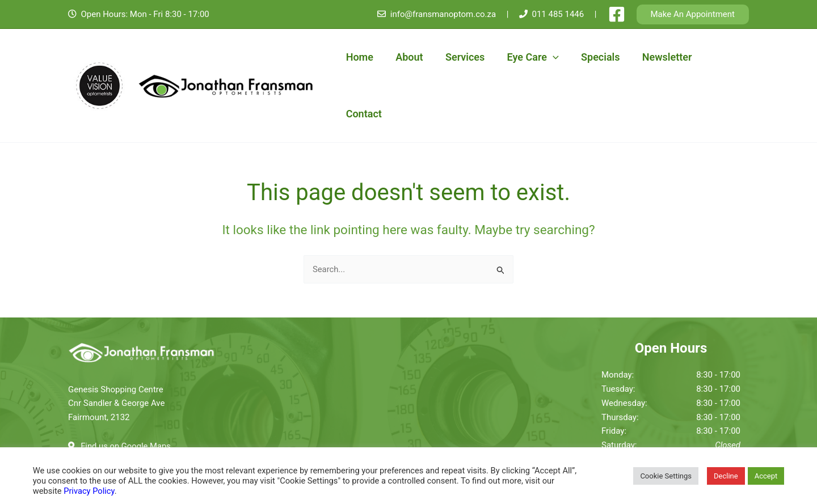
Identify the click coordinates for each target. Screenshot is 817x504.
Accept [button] (766, 476)
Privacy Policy (89, 491)
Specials (593, 57)
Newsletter (658, 57)
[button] (693, 14)
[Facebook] (617, 14)
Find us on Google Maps (126, 389)
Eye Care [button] (527, 57)
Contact (721, 57)
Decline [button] (726, 476)
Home (360, 57)
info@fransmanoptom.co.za (443, 14)
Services (461, 57)
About (407, 57)
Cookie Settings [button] (666, 476)
